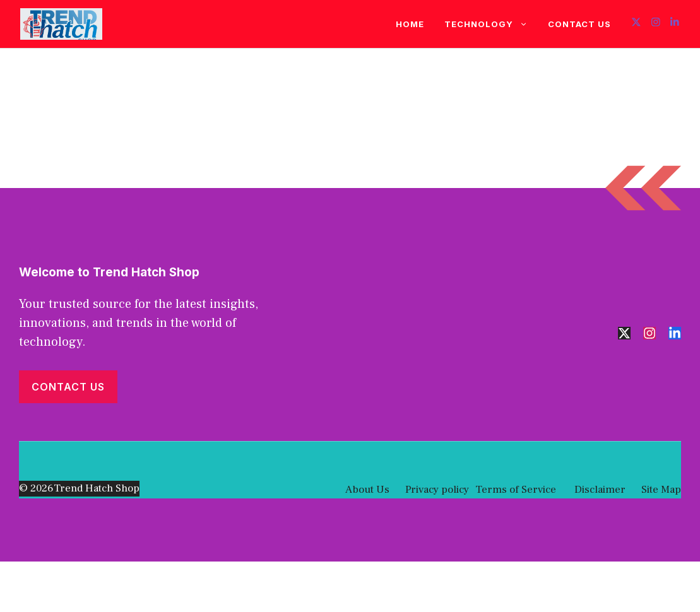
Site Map (661, 490)
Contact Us (579, 24)
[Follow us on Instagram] (656, 24)
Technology (491, 24)
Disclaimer (599, 490)
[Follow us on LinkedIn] (675, 24)
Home (410, 24)
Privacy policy (437, 490)
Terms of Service (516, 490)
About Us (367, 490)
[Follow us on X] (636, 24)
